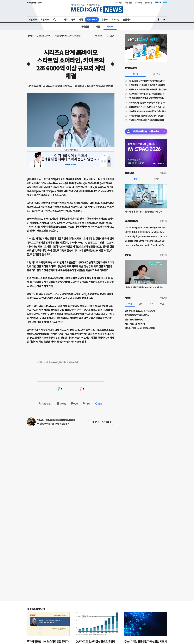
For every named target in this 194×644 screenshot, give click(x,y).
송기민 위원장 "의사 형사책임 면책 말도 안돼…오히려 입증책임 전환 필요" (148, 81)
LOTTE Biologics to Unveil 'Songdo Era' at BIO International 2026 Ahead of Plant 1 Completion (146, 228)
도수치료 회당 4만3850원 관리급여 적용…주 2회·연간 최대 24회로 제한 (148, 111)
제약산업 (85, 26)
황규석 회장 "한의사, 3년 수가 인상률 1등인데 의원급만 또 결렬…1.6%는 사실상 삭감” (148, 94)
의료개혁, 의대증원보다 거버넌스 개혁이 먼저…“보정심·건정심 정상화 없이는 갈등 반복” (148, 103)
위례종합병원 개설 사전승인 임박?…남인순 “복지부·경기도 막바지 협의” (148, 116)
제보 (100, 36)
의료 (66, 19)
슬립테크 (127, 19)
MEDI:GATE (161, 2)
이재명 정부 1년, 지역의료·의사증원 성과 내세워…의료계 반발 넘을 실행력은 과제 (148, 85)
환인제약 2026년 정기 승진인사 (137, 315)
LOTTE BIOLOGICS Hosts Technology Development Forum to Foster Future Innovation (146, 232)
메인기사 (33, 19)
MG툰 (157, 179)
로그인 (119, 2)
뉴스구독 (138, 2)
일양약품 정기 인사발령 (134, 319)
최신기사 (45, 19)
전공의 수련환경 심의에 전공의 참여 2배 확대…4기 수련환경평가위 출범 (148, 120)
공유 (112, 36)
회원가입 (128, 2)
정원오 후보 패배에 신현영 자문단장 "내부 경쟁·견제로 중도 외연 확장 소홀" (148, 89)
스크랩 (63, 404)
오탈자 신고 (47, 404)
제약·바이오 (92, 19)
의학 (81, 19)
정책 (73, 19)
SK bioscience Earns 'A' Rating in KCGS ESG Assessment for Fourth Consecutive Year (146, 241)
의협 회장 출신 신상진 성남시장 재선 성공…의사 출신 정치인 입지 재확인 (148, 107)
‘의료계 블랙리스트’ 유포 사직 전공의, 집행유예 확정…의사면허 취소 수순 (148, 98)
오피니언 (115, 19)
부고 (162, 304)
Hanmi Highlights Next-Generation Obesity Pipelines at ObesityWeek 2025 (146, 236)
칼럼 (135, 179)
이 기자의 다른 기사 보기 (101, 422)
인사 (130, 304)
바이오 (110, 26)
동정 (151, 304)
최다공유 (157, 74)
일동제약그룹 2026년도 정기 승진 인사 (140, 311)
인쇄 (76, 404)
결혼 (141, 304)
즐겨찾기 (148, 2)
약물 (98, 26)
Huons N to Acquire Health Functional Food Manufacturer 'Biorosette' (146, 245)
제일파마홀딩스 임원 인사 (135, 324)
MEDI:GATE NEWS (97, 8)
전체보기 (163, 173)
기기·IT (104, 19)
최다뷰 (135, 74)
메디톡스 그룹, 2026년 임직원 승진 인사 (140, 328)
